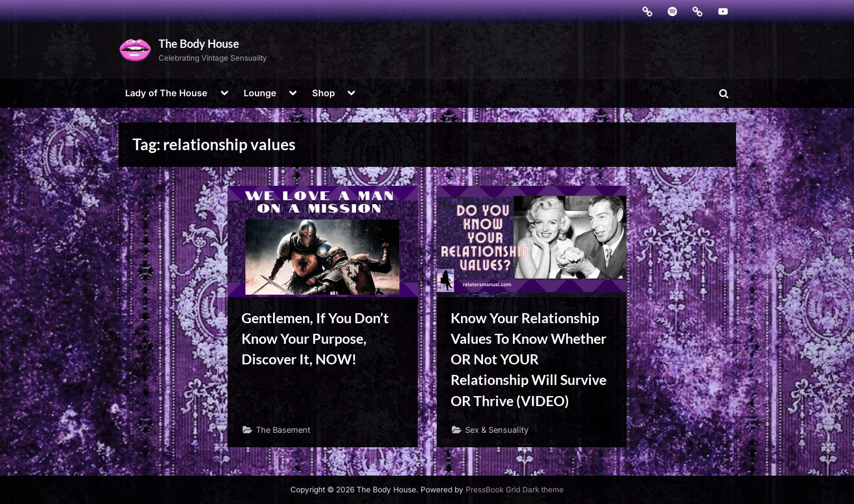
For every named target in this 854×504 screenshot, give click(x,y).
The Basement (283, 430)
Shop (324, 93)
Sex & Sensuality (497, 430)
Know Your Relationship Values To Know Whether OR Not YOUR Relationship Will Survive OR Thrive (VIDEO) (529, 359)
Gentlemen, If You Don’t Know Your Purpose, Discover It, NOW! (315, 339)
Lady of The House (166, 93)
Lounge (260, 93)
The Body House (199, 43)
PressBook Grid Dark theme (515, 490)
